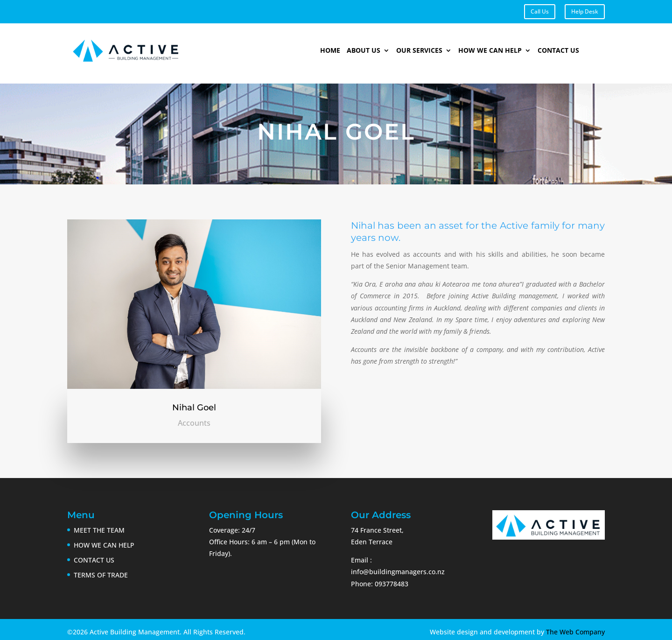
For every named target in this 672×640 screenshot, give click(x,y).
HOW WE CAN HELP (104, 545)
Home (330, 51)
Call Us (540, 11)
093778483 (392, 584)
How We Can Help (490, 51)
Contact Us (558, 51)
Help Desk (585, 11)
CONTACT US (94, 560)
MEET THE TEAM (99, 530)
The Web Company (575, 632)
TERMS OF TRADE (101, 575)
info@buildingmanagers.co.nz (398, 572)
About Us (364, 51)
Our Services (419, 51)
